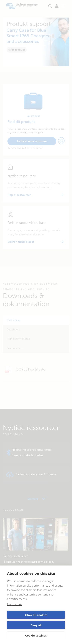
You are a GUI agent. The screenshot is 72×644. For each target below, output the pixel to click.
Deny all (36, 625)
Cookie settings (36, 635)
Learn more (14, 604)
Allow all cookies (36, 615)
